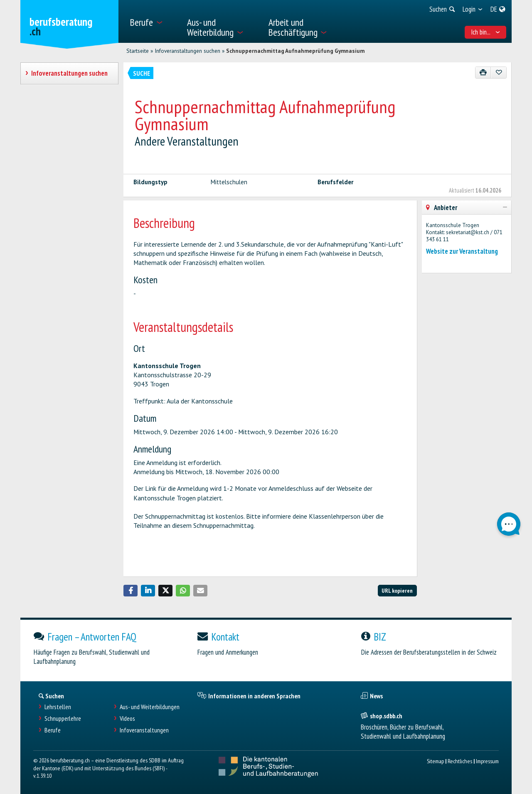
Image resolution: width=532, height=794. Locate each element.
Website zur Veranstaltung (462, 251)
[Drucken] (483, 73)
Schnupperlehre (63, 719)
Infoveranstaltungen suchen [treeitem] (69, 73)
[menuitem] (153, 21)
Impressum (487, 761)
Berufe (53, 730)
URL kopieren (397, 590)
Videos (127, 719)
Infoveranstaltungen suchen (187, 51)
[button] (131, 591)
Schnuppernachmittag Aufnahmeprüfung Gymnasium (295, 51)
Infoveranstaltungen (144, 730)
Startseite (138, 51)
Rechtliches (460, 761)
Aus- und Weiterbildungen (150, 707)
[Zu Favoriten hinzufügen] (499, 73)
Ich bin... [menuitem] (486, 32)
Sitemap (435, 761)
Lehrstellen (58, 707)
